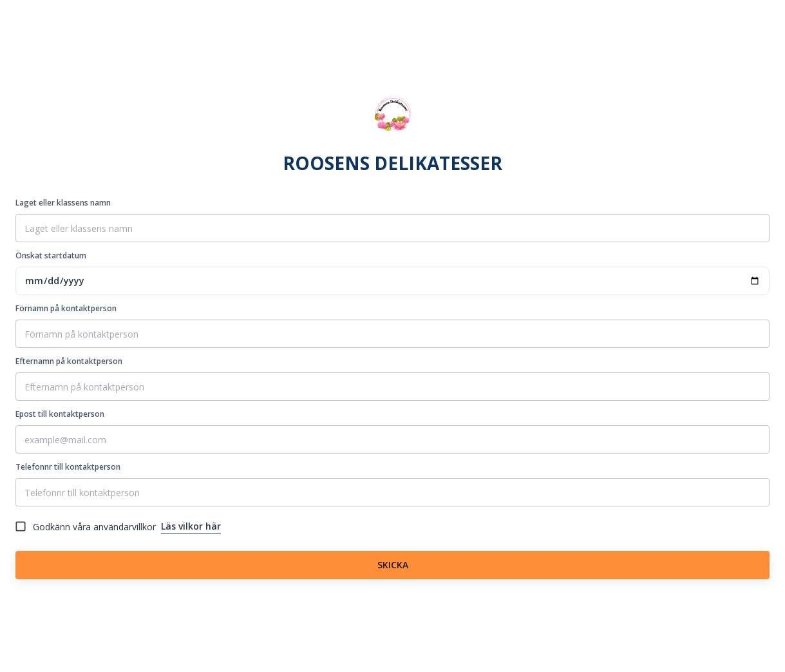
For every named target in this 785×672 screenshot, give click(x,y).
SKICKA (393, 565)
